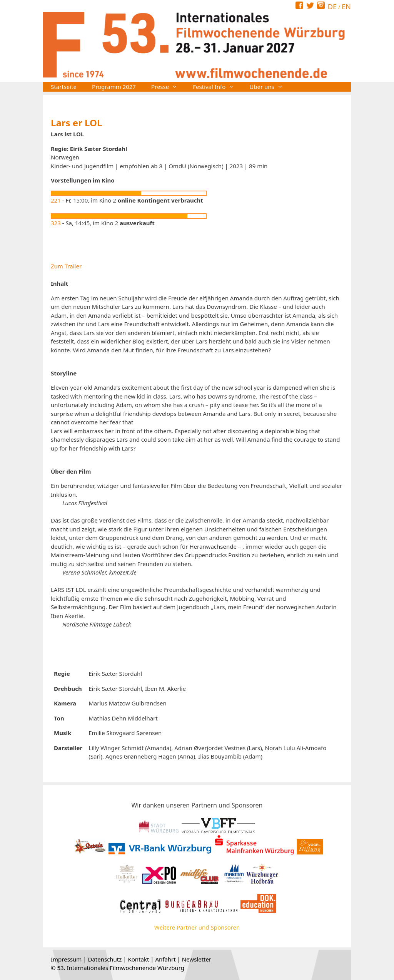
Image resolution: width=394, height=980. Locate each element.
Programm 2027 (114, 87)
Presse (168, 87)
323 (56, 223)
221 (56, 200)
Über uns (270, 87)
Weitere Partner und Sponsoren (197, 927)
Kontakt (138, 959)
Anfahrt (165, 959)
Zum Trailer (66, 266)
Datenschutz (105, 959)
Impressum (66, 959)
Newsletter (197, 959)
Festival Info (217, 87)
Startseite (64, 87)
